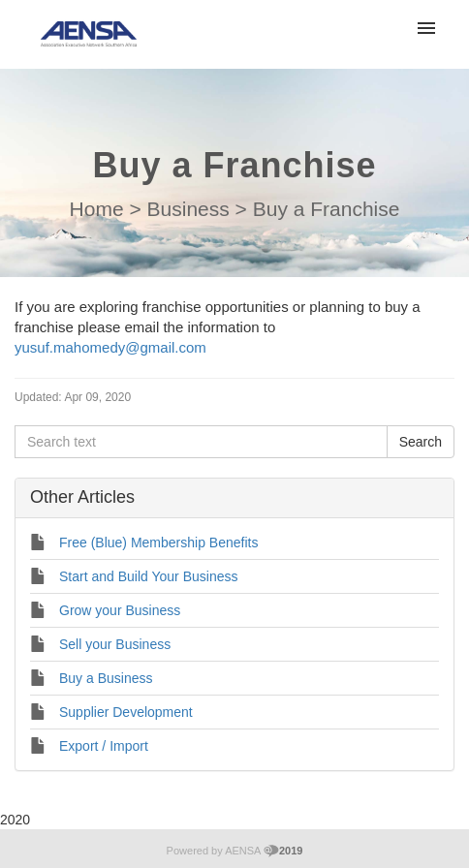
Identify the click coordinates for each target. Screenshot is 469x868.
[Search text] (201, 442)
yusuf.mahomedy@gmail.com (110, 347)
